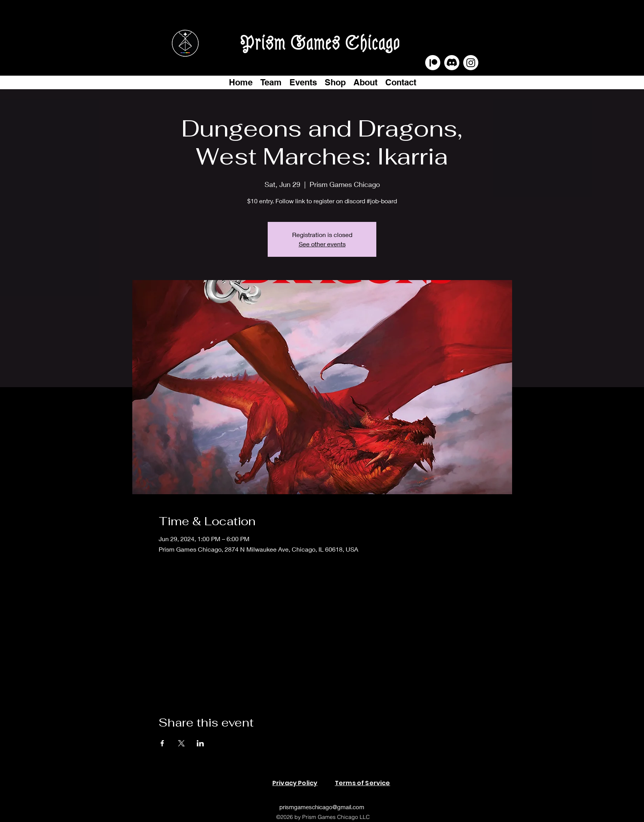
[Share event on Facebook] (162, 743)
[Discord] (452, 63)
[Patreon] (433, 63)
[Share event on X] (181, 743)
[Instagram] (471, 63)
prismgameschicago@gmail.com (322, 807)
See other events (322, 244)
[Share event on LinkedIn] (200, 743)
